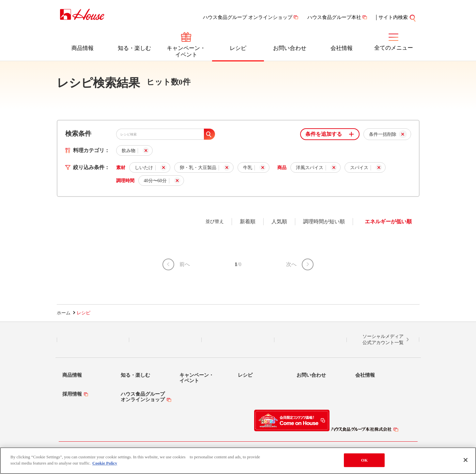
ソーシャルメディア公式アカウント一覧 (383, 340)
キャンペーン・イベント (186, 51)
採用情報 (72, 394)
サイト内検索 (397, 17)
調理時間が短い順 (324, 221)
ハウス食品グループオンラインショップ (143, 397)
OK (364, 460)
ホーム (64, 313)
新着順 (248, 221)
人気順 (279, 221)
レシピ (238, 48)
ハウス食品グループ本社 (334, 17)
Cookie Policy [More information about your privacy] (105, 463)
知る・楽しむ (134, 48)
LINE (93, 340)
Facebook (238, 340)
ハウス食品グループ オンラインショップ (248, 17)
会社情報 (342, 48)
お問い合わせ (290, 48)
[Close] (466, 460)
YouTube (311, 340)
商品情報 (83, 48)
